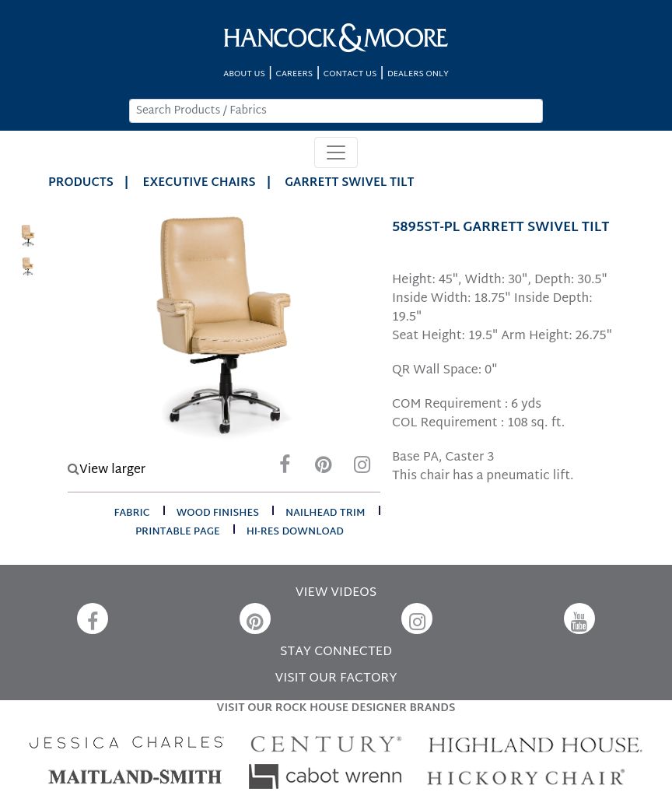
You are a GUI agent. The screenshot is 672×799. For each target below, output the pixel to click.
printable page (178, 532)
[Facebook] (285, 469)
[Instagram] (362, 469)
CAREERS (295, 74)
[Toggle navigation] (336, 152)
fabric (131, 513)
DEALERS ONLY (418, 74)
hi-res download (295, 532)
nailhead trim (325, 513)
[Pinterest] (324, 469)
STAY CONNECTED (336, 652)
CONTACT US (350, 74)
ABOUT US (244, 74)
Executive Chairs (199, 183)
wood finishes (218, 513)
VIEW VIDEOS (336, 593)
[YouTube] (579, 619)
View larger (107, 470)
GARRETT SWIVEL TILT (349, 183)
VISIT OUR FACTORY (336, 679)
